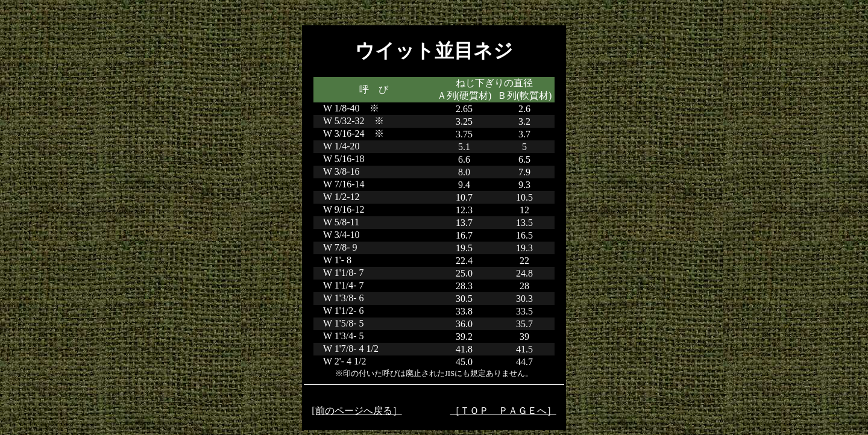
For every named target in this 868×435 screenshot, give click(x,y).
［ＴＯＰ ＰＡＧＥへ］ (503, 411)
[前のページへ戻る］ (357, 411)
